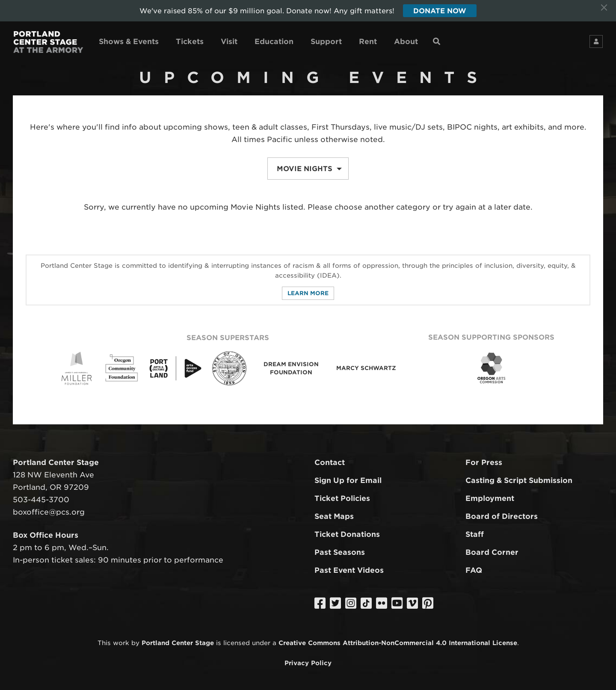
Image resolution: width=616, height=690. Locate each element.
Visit (229, 41)
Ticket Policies (342, 498)
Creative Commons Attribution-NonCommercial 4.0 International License (398, 643)
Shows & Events (129, 41)
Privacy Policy (308, 663)
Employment (490, 498)
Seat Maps (334, 516)
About (406, 41)
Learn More (308, 293)
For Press (484, 462)
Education (274, 41)
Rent (368, 41)
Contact (330, 462)
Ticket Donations (347, 534)
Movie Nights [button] (309, 169)
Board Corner (492, 552)
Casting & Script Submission (519, 480)
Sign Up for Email (348, 480)
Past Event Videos (349, 570)
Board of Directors (502, 516)
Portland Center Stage (178, 643)
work (121, 643)
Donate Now (440, 11)
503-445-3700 (41, 500)
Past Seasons (340, 552)
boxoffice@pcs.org (49, 512)
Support (326, 41)
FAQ (474, 570)
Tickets (190, 41)
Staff (475, 534)
